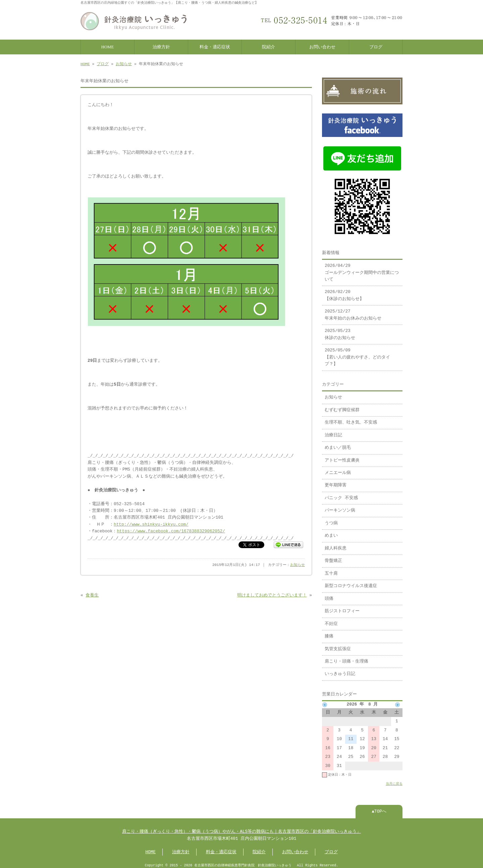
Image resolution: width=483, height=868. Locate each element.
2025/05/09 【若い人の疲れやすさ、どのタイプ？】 (357, 354)
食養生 (92, 594)
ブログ (376, 46)
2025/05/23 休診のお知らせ (340, 331)
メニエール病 (338, 470)
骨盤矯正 (333, 558)
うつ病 (331, 520)
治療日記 (333, 432)
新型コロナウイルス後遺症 (351, 583)
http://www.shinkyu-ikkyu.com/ (151, 523)
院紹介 (269, 46)
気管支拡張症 (338, 646)
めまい (331, 532)
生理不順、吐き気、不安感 (351, 419)
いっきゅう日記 (340, 671)
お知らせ (124, 63)
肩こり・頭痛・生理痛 (346, 658)
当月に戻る (394, 780)
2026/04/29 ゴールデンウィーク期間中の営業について (362, 269)
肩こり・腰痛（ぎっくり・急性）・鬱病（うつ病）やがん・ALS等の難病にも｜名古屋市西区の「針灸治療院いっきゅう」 (241, 828)
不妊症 (331, 621)
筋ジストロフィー (342, 608)
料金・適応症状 (215, 46)
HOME (108, 46)
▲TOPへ (379, 808)
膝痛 (329, 633)
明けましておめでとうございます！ (272, 594)
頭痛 (329, 595)
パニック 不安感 (341, 495)
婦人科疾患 (336, 545)
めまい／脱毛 (338, 444)
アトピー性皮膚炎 (342, 457)
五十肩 (331, 570)
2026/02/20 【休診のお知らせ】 (344, 292)
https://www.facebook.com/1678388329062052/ (171, 530)
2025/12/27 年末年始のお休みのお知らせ (353, 311)
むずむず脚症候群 (342, 407)
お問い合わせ (322, 46)
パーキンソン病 (340, 507)
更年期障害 (336, 482)
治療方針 (161, 46)
